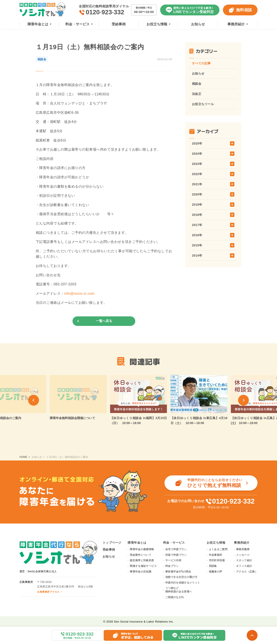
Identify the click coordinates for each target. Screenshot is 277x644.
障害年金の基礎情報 (142, 549)
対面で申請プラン (176, 555)
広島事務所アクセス (48, 592)
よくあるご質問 (218, 549)
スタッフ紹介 (244, 560)
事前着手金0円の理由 (178, 572)
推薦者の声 (216, 572)
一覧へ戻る (104, 321)
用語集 (213, 566)
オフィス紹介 (244, 566)
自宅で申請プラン (176, 549)
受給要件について (141, 555)
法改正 (197, 94)
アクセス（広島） (247, 572)
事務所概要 (243, 549)
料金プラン (172, 566)
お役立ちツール (203, 104)
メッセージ (243, 555)
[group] (78, 398)
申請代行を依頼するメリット (183, 583)
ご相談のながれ (175, 597)
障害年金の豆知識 (141, 572)
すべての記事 (201, 63)
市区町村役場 (217, 560)
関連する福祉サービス (143, 566)
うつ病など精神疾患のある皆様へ (179, 590)
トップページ (112, 543)
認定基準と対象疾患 (142, 560)
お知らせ (198, 73)
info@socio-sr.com (79, 294)
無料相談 (240, 10)
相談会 (197, 84)
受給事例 (109, 550)
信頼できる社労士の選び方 (181, 577)
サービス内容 (173, 560)
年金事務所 (216, 555)
